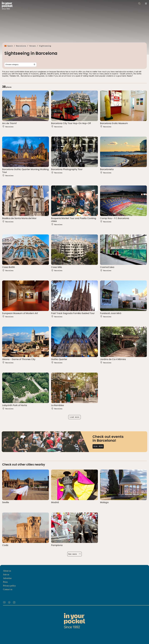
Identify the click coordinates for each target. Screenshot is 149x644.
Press (5, 582)
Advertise (7, 578)
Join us (6, 574)
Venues (33, 46)
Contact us (8, 589)
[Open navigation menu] (146, 3)
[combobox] (20, 65)
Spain (10, 46)
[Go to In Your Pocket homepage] (7, 6)
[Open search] (139, 3)
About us (7, 571)
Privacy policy (9, 586)
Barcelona (21, 46)
